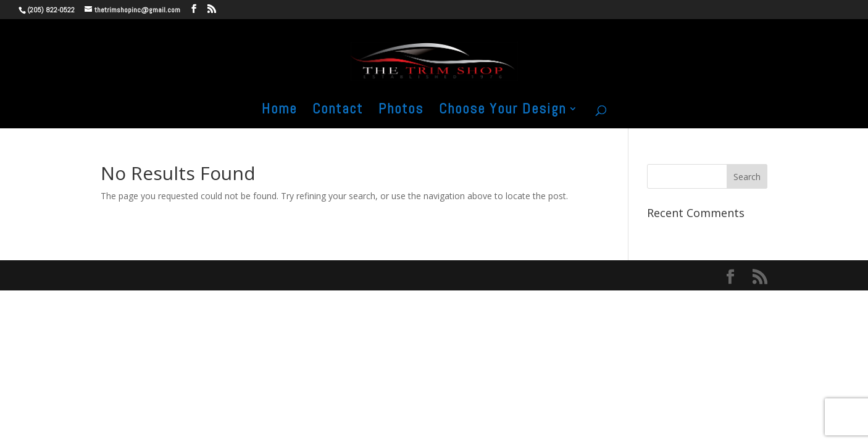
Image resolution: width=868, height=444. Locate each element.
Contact (338, 111)
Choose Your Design (503, 111)
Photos (401, 111)
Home (279, 111)
